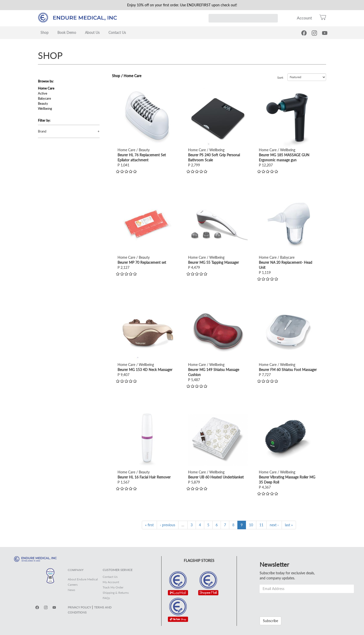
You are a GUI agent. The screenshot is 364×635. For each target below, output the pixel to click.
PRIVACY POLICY (79, 607)
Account (304, 18)
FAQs (106, 598)
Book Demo (67, 32)
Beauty (43, 103)
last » (289, 525)
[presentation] (298, 603)
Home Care (46, 88)
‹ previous (168, 525)
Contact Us (117, 32)
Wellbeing (45, 108)
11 (261, 525)
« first (149, 525)
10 (251, 525)
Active (43, 93)
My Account (111, 582)
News (71, 590)
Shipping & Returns (116, 593)
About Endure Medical (83, 579)
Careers (73, 585)
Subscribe (270, 621)
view (121, 90)
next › (274, 525)
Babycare (44, 98)
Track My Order (113, 587)
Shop (44, 32)
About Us (92, 32)
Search (274, 18)
